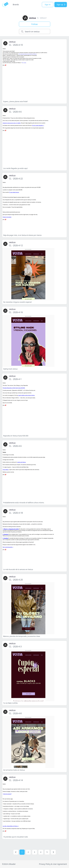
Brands (16, 4)
